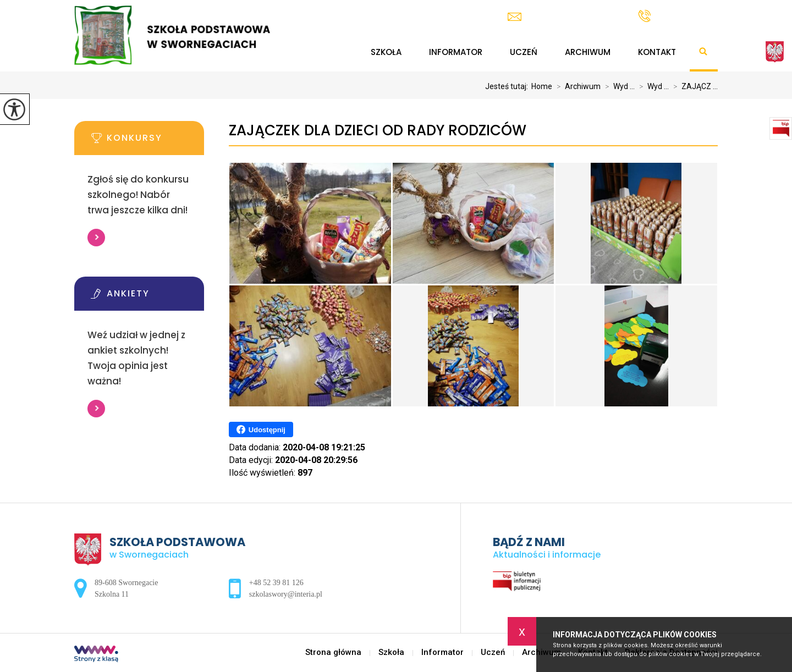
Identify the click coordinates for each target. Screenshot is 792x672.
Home (542, 86)
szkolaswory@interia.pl (562, 17)
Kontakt (657, 52)
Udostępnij (261, 429)
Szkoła (386, 52)
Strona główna (339, 52)
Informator (456, 52)
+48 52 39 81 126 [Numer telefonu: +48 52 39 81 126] (276, 583)
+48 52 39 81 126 (678, 16)
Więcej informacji (96, 238)
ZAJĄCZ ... (693, 86)
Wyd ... (618, 86)
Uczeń (524, 52)
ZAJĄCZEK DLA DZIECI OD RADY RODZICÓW (378, 131)
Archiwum (588, 52)
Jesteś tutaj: (508, 86)
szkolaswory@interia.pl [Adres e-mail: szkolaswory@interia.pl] (286, 594)
